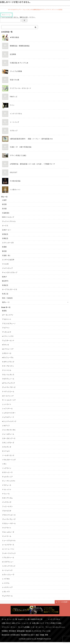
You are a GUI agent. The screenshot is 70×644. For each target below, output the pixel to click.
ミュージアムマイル (9, 541)
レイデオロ (6, 579)
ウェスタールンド (8, 341)
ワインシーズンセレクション (12, 630)
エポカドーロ (7, 353)
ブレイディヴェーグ (9, 519)
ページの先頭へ (62, 602)
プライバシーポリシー (10, 626)
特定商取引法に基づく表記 (11, 637)
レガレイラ (6, 592)
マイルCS (5, 264)
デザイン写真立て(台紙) (58, 623)
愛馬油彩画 (46, 630)
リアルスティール (8, 558)
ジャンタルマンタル (9, 430)
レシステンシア (7, 587)
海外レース (6, 302)
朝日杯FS (5, 281)
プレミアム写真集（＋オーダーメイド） (33, 626)
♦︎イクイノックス (8, 336)
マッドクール (7, 536)
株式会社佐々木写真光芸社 (40, 633)
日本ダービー (7, 230)
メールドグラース (8, 545)
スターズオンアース (9, 438)
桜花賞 (4, 204)
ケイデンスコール (8, 392)
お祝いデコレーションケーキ (23, 623)
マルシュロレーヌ (8, 532)
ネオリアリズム (7, 498)
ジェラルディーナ (8, 417)
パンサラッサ (7, 502)
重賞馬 (4, 311)
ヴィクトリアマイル (9, 221)
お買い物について (41, 623)
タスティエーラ (7, 472)
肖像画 (25, 637)
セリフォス (6, 451)
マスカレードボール (9, 523)
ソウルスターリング (9, 460)
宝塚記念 (5, 238)
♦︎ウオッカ (6, 345)
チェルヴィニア (7, 477)
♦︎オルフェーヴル (8, 357)
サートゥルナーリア (9, 400)
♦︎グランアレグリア (9, 383)
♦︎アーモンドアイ (8, 315)
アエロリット (7, 319)
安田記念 (5, 234)
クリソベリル (7, 370)
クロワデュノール (8, 379)
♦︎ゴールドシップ (8, 396)
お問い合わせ (7, 623)
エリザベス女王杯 (8, 260)
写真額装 (27, 630)
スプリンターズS (8, 243)
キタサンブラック (8, 362)
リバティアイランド (9, 566)
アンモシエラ (7, 332)
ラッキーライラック (9, 553)
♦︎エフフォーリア (8, 349)
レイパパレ (6, 583)
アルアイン (6, 328)
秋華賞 (4, 247)
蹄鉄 (31, 637)
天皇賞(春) (6, 213)
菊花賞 (4, 251)
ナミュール (6, 494)
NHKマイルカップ (8, 217)
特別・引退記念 (7, 298)
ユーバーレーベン (8, 549)
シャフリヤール (7, 409)
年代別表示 (36, 630)
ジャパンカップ (7, 268)
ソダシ (4, 464)
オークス (5, 226)
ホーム (5, 619)
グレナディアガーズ (9, 387)
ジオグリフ (6, 426)
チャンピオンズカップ (10, 272)
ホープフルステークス (10, 289)
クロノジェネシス (8, 375)
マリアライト (7, 528)
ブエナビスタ (7, 511)
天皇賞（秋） (7, 255)
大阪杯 (4, 200)
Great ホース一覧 (27, 619)
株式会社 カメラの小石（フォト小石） (15, 633)
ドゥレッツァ (7, 489)
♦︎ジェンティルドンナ (9, 421)
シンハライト (7, 404)
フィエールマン (7, 506)
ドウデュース (7, 485)
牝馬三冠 (5, 294)
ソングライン (7, 468)
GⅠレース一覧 (14, 619)
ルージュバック (7, 570)
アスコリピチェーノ (9, 324)
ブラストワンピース (9, 515)
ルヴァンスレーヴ (8, 575)
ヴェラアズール (7, 596)
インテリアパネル (60, 619)
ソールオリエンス (8, 455)
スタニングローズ (8, 443)
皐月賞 (4, 209)
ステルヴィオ (7, 447)
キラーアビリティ (8, 366)
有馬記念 (5, 285)
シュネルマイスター (9, 413)
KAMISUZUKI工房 (43, 619)
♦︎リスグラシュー (8, 562)
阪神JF (4, 277)
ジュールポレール (8, 434)
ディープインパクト (9, 481)
